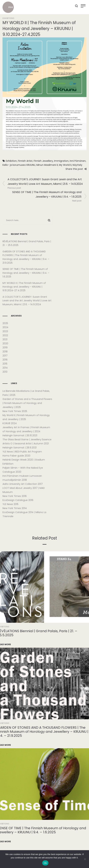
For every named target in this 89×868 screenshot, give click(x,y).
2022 (5, 335)
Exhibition (11, 161)
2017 (5, 356)
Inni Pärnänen (78, 161)
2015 (5, 364)
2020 (5, 343)
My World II (65, 165)
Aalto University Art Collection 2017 (23, 484)
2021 (5, 339)
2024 (5, 327)
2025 (5, 323)
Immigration (61, 161)
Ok (45, 863)
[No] (85, 859)
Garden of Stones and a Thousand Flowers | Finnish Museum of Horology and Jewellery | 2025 (27, 403)
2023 (5, 331)
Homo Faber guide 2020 (16, 456)
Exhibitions (8, 18)
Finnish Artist (25, 161)
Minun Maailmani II (47, 165)
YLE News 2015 (10, 504)
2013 (5, 372)
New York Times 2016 (15, 496)
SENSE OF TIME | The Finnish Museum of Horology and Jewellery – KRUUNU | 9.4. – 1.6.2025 (26, 273)
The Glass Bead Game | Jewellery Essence (27, 439)
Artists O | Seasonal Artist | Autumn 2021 (26, 444)
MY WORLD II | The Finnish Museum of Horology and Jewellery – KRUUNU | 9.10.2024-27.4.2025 (24, 287)
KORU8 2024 (10, 423)
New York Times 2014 (15, 508)
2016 (5, 360)
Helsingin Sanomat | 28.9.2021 (20, 448)
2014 (5, 368)
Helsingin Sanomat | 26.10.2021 (20, 435)
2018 (5, 352)
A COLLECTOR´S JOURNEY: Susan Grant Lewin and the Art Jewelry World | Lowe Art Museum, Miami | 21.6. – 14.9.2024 (27, 301)
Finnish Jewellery (43, 161)
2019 (5, 348)
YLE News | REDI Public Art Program (22, 452)
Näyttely (77, 165)
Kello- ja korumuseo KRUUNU (19, 165)
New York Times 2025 (15, 411)
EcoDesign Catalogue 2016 (18, 500)
